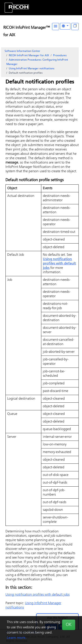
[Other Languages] (65, 26)
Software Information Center (22, 51)
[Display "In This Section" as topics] (75, 26)
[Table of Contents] (56, 26)
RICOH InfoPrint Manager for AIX (29, 56)
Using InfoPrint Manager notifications (32, 69)
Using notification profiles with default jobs (59, 264)
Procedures (60, 56)
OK (69, 625)
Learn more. (17, 638)
